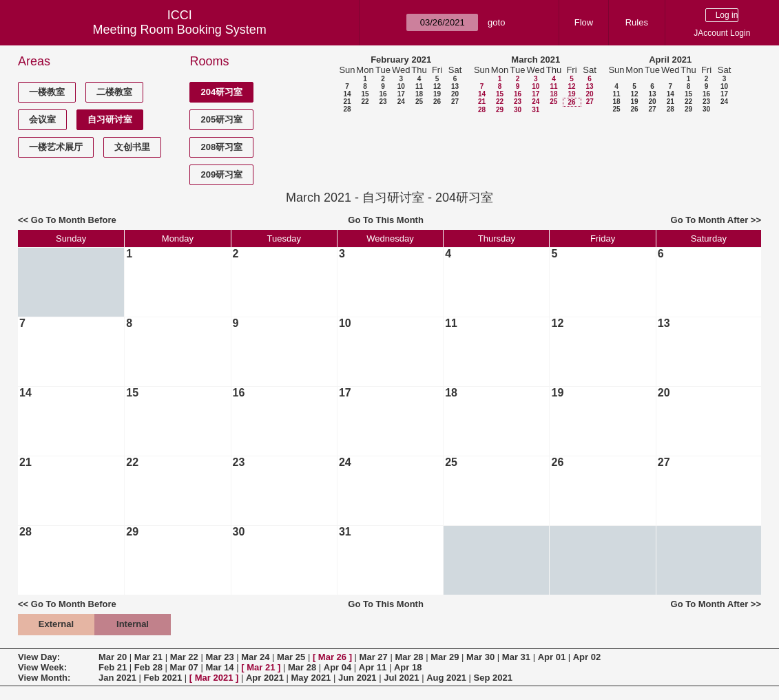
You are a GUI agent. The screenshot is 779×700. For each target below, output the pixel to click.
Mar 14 (219, 667)
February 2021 (401, 60)
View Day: (39, 657)
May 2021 (311, 678)
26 (437, 102)
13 (455, 86)
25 (419, 102)
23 (383, 102)
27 (455, 102)
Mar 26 (332, 657)
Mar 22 (184, 657)
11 (419, 86)
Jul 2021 (401, 678)
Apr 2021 (265, 678)
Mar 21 (148, 657)
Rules (637, 22)
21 (347, 102)
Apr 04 (337, 667)
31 (536, 110)
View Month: (44, 678)
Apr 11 (373, 667)
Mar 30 (480, 657)
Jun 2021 (357, 678)
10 (401, 86)
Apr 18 (408, 667)
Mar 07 (184, 667)
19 (437, 94)
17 (401, 94)
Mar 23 (219, 657)
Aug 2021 (446, 678)
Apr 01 (552, 657)
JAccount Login (722, 33)
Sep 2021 (493, 678)
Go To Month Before (74, 220)
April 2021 (670, 60)
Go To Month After (710, 220)
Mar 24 (255, 657)
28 (347, 109)
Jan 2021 (117, 678)
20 (455, 94)
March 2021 (536, 60)
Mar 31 (516, 657)
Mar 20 (113, 657)
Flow (584, 22)
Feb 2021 (163, 678)
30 (518, 110)
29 (500, 110)
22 (365, 102)
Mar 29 (445, 657)
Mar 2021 (214, 678)
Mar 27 (374, 657)
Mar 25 (291, 657)
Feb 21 (113, 667)
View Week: (42, 667)
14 (347, 94)
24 (401, 102)
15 (365, 94)
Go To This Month (386, 220)
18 (419, 94)
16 (383, 94)
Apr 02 (587, 657)
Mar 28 (409, 657)
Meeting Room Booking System (180, 30)
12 (437, 86)
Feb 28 (148, 667)
